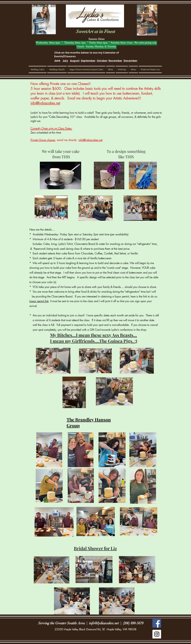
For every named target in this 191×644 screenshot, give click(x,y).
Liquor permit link (39, 301)
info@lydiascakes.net (45, 103)
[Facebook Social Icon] (157, 623)
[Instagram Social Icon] (157, 634)
